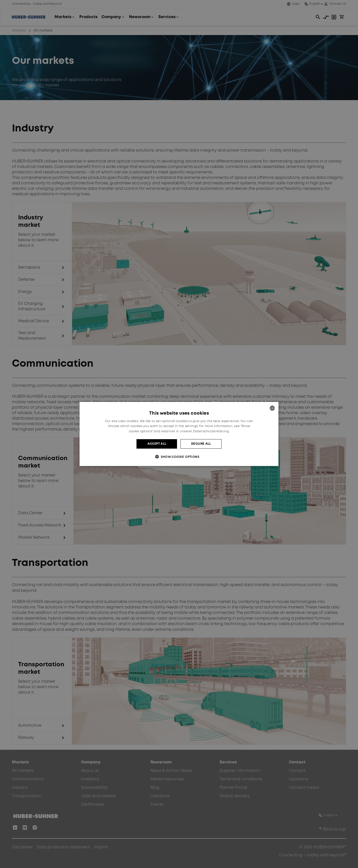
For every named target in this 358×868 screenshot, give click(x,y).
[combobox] (272, 408)
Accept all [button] (157, 444)
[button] (179, 457)
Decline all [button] (201, 444)
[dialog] (179, 434)
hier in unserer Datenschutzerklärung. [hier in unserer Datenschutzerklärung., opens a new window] (199, 431)
